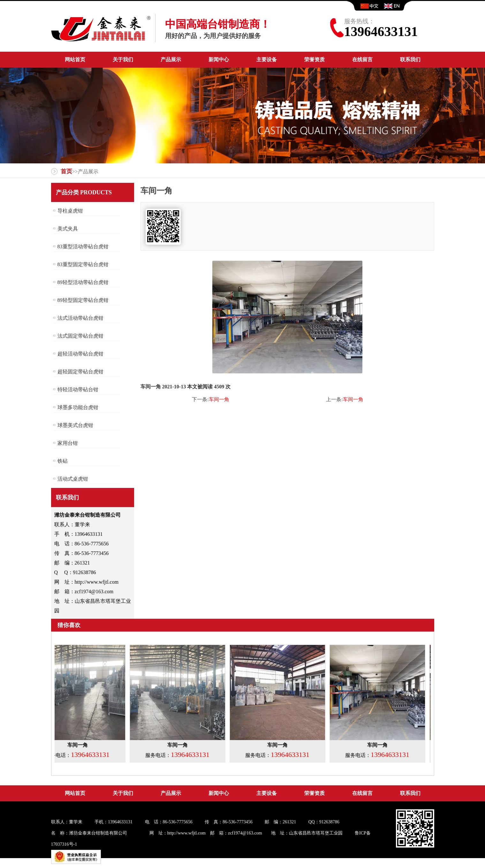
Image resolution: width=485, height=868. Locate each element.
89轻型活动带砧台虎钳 (83, 282)
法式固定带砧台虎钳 (80, 336)
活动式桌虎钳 (73, 479)
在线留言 (362, 60)
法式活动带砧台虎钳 (80, 318)
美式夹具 (68, 229)
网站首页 (75, 60)
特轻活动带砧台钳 (78, 389)
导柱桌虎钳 (70, 211)
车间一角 (219, 399)
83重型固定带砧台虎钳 (83, 264)
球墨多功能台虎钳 (78, 407)
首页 (66, 171)
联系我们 (410, 60)
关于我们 (123, 60)
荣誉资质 (314, 60)
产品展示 (171, 60)
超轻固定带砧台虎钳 (80, 372)
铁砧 (63, 461)
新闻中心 (219, 60)
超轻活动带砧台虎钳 (80, 354)
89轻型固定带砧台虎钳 (83, 300)
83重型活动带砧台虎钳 (83, 247)
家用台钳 (68, 443)
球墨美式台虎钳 (75, 425)
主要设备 (267, 60)
